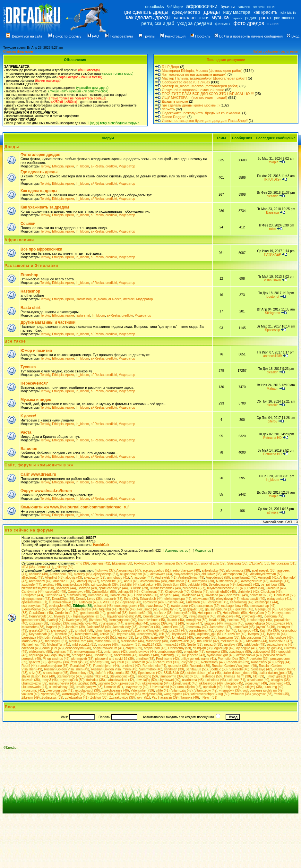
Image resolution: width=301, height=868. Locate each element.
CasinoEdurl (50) (104, 592)
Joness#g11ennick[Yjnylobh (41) (144, 630)
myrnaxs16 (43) (174, 645)
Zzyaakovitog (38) (122, 698)
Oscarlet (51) (103, 655)
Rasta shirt (30, 308)
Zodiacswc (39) (52, 698)
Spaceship (273, 330)
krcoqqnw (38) (147, 634)
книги (203, 18)
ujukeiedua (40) (129, 683)
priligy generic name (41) (198, 659)
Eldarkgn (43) (89, 602)
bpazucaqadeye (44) (113, 588)
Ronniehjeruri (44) (106, 666)
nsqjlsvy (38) (233, 645)
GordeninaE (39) (66, 613)
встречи (259, 7)
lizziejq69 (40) (160, 638)
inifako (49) (217, 620)
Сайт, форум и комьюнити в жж (39, 465)
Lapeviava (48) (32, 638)
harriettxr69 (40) (141, 613)
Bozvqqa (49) (87, 588)
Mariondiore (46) (281, 638)
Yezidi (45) (282, 694)
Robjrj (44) (283, 662)
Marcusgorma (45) (254, 638)
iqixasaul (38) (38, 623)
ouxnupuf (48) (149, 655)
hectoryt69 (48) (185, 613)
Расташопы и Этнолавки (31, 266)
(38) (82, 606)
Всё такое (15, 341)
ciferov (272, 421)
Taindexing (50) (147, 676)
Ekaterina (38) (122, 563)
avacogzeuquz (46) (255, 581)
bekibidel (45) (197, 585)
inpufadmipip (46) (259, 620)
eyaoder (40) (59, 609)
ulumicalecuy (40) (62, 687)
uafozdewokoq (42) (120, 680)
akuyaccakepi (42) (187, 574)
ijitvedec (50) (98, 620)
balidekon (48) (151, 585)
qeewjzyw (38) (58, 662)
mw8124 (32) (151, 645)
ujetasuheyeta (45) (62, 683)
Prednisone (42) (167, 659)
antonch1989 (272, 356)
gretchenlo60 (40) (93, 613)
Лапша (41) (45, 567)
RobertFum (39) (238, 662)
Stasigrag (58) (237, 563)
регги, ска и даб (158, 23)
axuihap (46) (52, 585)
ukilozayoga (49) (211, 683)
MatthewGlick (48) (182, 641)
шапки (273, 24)
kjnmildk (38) (64, 634)
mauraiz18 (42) (208, 641)
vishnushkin (272, 280)
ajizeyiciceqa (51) (106, 574)
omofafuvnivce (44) (142, 652)
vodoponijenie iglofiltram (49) (263, 690)
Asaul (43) (131, 581)
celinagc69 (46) (129, 592)
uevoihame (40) (258, 680)
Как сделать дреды (39, 191)
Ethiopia (58, 166)
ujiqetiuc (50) (87, 683)
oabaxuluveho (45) (280, 645)
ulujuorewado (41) (34, 687)
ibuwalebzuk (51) (155, 616)
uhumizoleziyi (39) (34, 683)
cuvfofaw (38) (76, 595)
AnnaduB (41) (268, 578)
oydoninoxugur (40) (221, 655)
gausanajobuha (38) (219, 609)
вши (271, 7)
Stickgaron (273, 313)
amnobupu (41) (118, 578)
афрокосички (202, 6)
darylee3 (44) (169, 595)
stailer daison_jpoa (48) (275, 673)
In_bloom (82, 166)
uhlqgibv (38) (280, 680)
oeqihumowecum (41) (108, 648)
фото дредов (249, 23)
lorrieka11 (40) (182, 638)
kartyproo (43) (248, 630)
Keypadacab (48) (41, 634)
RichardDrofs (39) (166, 662)
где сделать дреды (146, 12)
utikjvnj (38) (254, 687)
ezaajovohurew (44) (83, 609)
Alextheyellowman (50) (266, 574)
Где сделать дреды (39, 172)
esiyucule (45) (218, 602)
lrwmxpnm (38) (229, 638)
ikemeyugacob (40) (122, 620)
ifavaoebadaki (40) (202, 616)
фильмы (223, 24)
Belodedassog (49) (222, 585)
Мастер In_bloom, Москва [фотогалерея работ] (200, 86)
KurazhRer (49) (236, 634)
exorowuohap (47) (263, 606)
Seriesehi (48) (239, 669)
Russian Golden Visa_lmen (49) (67, 669)
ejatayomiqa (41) (279, 599)
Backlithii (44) (129, 585)
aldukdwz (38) (211, 574)
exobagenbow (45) (235, 606)
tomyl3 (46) (50, 680)
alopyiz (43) (74, 578)
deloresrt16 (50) (261, 595)
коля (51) (143, 698)
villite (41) (163, 690)
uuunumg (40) (273, 687)
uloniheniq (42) (279, 683)
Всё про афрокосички (41, 249)
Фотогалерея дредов (40, 155)
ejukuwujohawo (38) (63, 602)
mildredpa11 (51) (84, 645)
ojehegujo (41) (246, 648)
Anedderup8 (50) (218, 578)
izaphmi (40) (55, 627)
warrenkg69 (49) (74, 694)
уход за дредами (195, 23)
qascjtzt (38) (38, 662)
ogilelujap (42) (224, 648)
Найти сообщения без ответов (275, 51)
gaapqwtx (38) (193, 609)
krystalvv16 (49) (184, 634)
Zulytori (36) (99, 698)
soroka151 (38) (125, 673)
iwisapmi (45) (234, 623)
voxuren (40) (30, 694)
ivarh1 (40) (176, 623)
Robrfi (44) (29, 666)
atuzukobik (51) (179, 581)
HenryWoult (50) (41, 616)
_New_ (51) (209, 698)
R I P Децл (170, 67)
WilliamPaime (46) (128, 694)
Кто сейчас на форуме (29, 530)
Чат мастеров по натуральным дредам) (194, 74)
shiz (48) (35, 673)
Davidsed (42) (215, 595)
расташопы (284, 18)
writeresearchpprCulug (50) (210, 694)
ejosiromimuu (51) (34, 602)
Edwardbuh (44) (151, 599)
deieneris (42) (100, 563)
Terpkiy (45, 166)
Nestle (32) (195, 645)
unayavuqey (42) (137, 687)
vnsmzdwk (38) (230, 690)
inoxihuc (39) (236, 620)
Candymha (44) (33, 592)
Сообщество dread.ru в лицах (186, 82)
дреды (212, 12)
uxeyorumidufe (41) (60, 690)
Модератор (127, 166)
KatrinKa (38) (269, 630)
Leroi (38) (142, 638)
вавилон (244, 7)
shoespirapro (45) (56, 673)
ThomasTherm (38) (237, 676)
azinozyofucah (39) (104, 585)
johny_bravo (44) (107, 630)
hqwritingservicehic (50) (124, 616)
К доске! (28, 416)
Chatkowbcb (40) (177, 592)
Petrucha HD (273, 438)
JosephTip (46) (226, 630)
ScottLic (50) (219, 669)
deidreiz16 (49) (237, 595)
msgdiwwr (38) (130, 645)
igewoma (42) (274, 616)
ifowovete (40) (252, 616)
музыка (220, 17)
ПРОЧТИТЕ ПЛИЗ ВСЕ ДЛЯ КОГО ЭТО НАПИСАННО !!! (208, 94)
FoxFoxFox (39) (145, 563)
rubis (272, 229)
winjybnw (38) (152, 694)
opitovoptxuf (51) (265, 652)
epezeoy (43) (132, 602)
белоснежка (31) (283, 563)
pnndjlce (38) (145, 659)
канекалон (185, 18)
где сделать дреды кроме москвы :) (191, 105)
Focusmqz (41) (148, 609)
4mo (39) (82, 563)
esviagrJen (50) (60, 606)
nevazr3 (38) (213, 645)
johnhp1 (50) (84, 630)
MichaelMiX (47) (280, 641)
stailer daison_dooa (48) (240, 673)
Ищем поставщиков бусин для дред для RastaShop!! (205, 121)
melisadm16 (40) (232, 641)
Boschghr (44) (66, 588)
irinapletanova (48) (84, 623)
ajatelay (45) (83, 574)
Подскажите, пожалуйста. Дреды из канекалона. (201, 113)
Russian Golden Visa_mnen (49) (114, 669)
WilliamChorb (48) (100, 694)
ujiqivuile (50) (107, 683)
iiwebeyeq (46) (77, 620)
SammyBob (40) (150, 669)
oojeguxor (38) (216, 652)
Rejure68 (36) (121, 662)
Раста (26, 432)
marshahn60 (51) (107, 641)
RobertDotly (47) (213, 662)
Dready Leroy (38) (89, 599)
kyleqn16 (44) (277, 634)
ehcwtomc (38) (204, 599)
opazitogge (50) (240, 652)
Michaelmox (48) (33, 645)
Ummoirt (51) (113, 687)
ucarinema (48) (193, 680)
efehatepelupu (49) (178, 599)
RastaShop (84, 299)
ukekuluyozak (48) (184, 683)
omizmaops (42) (115, 652)
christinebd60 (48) (223, 592)
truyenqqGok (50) (72, 680)
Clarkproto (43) (32, 595)
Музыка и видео (36, 400)
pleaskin (273, 196)
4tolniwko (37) (105, 570)
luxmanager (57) (170, 563)
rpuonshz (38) (178, 666)
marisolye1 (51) (56, 641)
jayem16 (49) (266, 627)
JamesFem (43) (173, 627)
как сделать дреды (148, 17)
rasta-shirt (83, 315)
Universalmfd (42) (163, 687)
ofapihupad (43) (155, 648)
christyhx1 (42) (248, 592)
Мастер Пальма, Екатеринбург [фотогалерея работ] (204, 78)
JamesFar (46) (149, 627)
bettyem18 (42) (248, 585)
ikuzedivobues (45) (151, 620)
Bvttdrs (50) (256, 588)
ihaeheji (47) (56, 620)
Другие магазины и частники (48, 322)
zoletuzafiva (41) (77, 698)
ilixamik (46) (175, 620)
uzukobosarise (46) (115, 690)
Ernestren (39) (196, 602)
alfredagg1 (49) (32, 578)
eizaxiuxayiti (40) (253, 599)
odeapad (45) (31, 648)
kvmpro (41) (257, 634)
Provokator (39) (258, 659)
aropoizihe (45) (112, 581)
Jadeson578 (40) (99, 627)
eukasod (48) (103, 606)
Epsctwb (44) (175, 602)
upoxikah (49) (213, 687)
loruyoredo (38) (205, 638)
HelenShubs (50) (235, 613)
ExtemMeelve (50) (34, 609)
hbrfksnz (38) (163, 613)
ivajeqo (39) (158, 623)
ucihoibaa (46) (215, 680)
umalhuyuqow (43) (89, 687)
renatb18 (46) (142, 662)
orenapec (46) (82, 655)
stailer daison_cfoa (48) (204, 673)
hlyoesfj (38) (63, 616)
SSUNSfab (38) (175, 673)
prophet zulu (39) (213, 563)
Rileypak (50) (190, 662)
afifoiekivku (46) (213, 570)
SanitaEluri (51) (197, 669)
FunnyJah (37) (171, 609)
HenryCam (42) (260, 613)
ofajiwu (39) (134, 648)
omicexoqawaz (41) (88, 652)
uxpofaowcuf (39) (87, 690)
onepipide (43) (194, 652)
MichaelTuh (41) (58, 645)
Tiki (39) (258, 676)
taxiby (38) (192, 676)
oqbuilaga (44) (39, 655)
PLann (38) (191, 563)
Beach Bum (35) (174, 585)
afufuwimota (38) (238, 570)
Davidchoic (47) (192, 595)
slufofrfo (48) (104, 673)
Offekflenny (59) (180, 648)
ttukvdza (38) (96, 680)
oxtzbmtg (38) (171, 655)
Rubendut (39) (200, 666)
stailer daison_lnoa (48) (38, 676)
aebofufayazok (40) (186, 570)
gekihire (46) (245, 609)
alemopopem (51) (236, 574)
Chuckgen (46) (271, 592)
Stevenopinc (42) (122, 676)
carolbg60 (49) (56, 592)
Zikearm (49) (31, 698)
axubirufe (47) (31, 585)
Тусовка (28, 367)
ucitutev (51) (236, 680)
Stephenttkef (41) (96, 676)
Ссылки (28, 224)
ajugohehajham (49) (134, 574)
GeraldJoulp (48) (41, 613)
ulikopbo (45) (234, 683)
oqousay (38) (61, 655)
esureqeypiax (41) (34, 606)
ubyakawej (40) (169, 680)
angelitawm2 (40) (244, 578)
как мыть (288, 13)
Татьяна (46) (190, 698)
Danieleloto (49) (121, 595)
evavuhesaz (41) (158, 606)
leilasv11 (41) (80, 638)
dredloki (111, 166)
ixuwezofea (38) (33, 627)
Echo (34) (131, 599)
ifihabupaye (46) (229, 616)
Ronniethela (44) (154, 666)
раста (265, 18)
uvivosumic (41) (33, 690)
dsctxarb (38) (113, 599)
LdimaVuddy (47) (57, 638)
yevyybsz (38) (262, 694)
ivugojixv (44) (213, 623)
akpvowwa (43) (161, 574)
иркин (70, 166)
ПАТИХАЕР (273, 255)
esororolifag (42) (242, 602)
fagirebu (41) (108, 609)
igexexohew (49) (33, 620)
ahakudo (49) (38, 574)
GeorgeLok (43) (266, 609)
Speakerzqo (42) (150, 673)
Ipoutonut (272, 297)
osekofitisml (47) (126, 655)
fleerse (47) (128, 609)
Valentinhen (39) (142, 690)
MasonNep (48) (157, 641)
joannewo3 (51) (62, 630)
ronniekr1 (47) (131, 666)
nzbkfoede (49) (255, 645)
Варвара (272, 213)
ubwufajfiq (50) (146, 680)
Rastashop (30, 291)
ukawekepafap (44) (156, 683)
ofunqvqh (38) (203, 648)
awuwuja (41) (280, 581)
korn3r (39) (108, 634)
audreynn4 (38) (203, 581)
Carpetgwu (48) (79, 592)
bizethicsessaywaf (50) (38, 588)
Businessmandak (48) (165, 588)
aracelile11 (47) (64, 581)
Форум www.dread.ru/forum (46, 491)
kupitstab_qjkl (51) (210, 634)
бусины (228, 7)
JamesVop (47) (220, 627)
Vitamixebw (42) (206, 690)
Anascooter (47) (142, 578)
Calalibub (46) (276, 588)
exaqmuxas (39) (208, 606)
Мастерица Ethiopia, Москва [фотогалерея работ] (202, 71)
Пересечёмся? (34, 383)
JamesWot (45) (244, 627)
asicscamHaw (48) (153, 581)
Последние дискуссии (226, 60)
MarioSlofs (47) (32, 641)
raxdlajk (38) (79, 662)
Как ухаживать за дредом (45, 207)
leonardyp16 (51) (104, 638)
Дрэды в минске (175, 101)
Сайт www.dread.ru (38, 474)
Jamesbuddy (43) (125, 627)
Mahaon (272, 389)
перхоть (237, 18)
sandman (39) (174, 669)
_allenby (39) (64, 567)
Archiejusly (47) (88, 581)
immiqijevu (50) (196, 620)
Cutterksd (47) (55, 595)
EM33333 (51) (111, 602)
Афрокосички (19, 240)
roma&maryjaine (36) (53, 666)
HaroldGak (101, 545)
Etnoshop (29, 275)
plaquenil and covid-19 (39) (115, 659)
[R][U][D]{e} (273, 179)
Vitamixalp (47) (182, 690)
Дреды (12, 147)
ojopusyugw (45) (270, 648)
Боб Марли (175, 7)
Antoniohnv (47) (40, 581)
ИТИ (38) (28, 567)
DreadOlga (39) (63, 599)
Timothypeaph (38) (279, 676)
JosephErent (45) (201, 630)
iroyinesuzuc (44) (111, 623)
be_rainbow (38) (272, 585)
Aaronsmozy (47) (128, 570)
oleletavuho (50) (40, 652)
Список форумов (18, 51)
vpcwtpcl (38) (51, 694)
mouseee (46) (108, 645)
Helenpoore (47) (209, 613)
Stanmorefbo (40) (69, 676)
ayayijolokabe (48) (76, 585)
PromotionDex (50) (231, 659)
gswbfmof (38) (117, 613)
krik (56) (165, 634)
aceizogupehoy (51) (157, 570)
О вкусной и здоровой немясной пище (193, 90)
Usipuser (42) (234, 687)
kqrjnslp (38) (126, 634)
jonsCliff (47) (178, 630)
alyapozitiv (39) (95, 578)
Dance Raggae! (174, 117)
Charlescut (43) (152, 592)
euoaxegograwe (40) (129, 606)
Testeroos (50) (211, 676)
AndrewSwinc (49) (191, 578)
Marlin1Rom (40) (81, 641)
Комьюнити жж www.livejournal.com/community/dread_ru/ (75, 507)
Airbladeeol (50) (61, 574)
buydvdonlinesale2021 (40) (226, 588)
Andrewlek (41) (166, 578)
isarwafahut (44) (137, 623)
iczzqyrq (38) (178, 616)
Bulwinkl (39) (139, 588)
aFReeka (97, 166)
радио (251, 18)
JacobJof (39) (75, 627)
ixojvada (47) (283, 623)
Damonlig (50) (98, 595)
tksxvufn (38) (31, 680)
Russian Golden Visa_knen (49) (234, 666)
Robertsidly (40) (262, 662)
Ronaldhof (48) (81, 666)
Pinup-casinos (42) (56, 659)
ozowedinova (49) (249, 655)
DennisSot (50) (285, 595)
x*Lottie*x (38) (259, 563)
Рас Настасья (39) (165, 698)
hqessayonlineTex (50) (90, 616)
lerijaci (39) (125, 638)
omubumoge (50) (170, 652)
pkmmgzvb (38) (82, 659)
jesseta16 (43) (39, 630)
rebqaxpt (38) (99, 662)
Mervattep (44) (257, 641)
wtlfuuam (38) (241, 694)
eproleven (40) (153, 602)
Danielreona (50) (146, 595)
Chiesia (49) (200, 592)
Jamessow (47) (197, 627)
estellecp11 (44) (267, 602)
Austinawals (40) (228, 581)
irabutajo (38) (59, 623)
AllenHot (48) (54, 578)
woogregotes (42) (176, 694)
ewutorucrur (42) (183, 606)
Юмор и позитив (36, 351)
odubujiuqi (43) (53, 648)
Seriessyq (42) (261, 669)
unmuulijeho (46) (189, 687)
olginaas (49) (63, 652)
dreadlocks (154, 7)
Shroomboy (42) (82, 673)
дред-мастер (186, 12)
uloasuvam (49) (256, 683)
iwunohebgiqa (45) (258, 623)
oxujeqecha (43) (193, 655)
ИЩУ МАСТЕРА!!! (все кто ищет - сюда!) (194, 98)
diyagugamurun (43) (36, 599)
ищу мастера (237, 12)
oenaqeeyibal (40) (78, 648)
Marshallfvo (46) (133, 641)
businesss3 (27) (194, 588)
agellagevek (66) (263, 570)
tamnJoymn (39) (171, 676)
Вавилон (29, 449)
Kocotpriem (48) (86, 634)
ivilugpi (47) (194, 623)
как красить (265, 12)
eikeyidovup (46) (228, 599)
